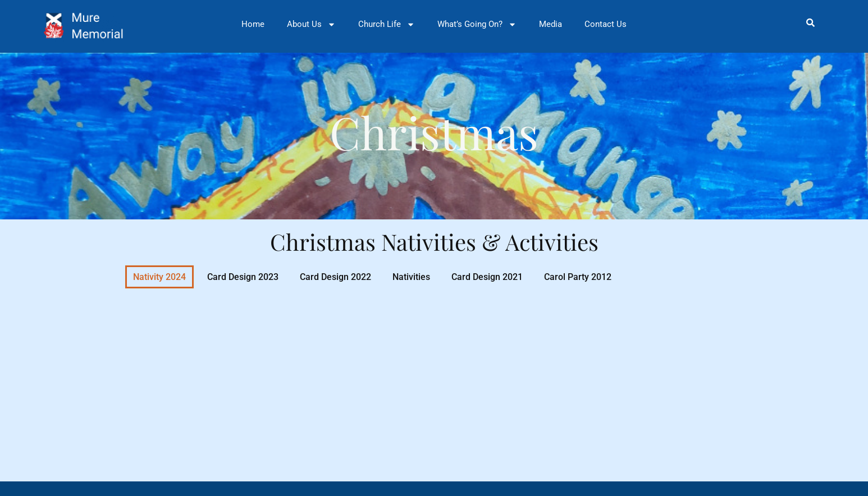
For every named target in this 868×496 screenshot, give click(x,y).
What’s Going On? (477, 24)
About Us (311, 24)
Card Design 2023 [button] (243, 277)
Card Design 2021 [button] (487, 277)
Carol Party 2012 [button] (578, 277)
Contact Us (606, 24)
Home (253, 24)
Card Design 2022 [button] (335, 277)
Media (551, 24)
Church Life (387, 24)
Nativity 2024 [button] (159, 277)
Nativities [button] (411, 277)
